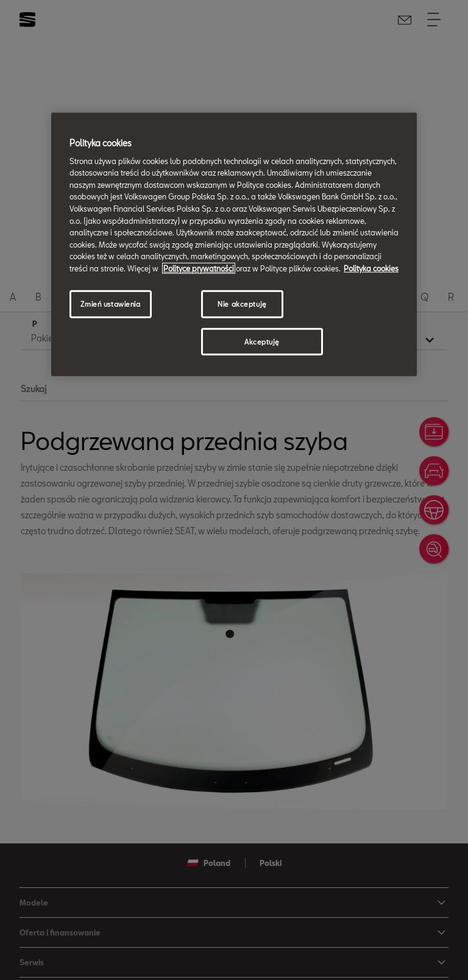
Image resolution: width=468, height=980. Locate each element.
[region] (234, 245)
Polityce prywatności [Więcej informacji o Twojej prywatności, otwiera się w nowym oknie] (199, 268)
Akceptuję (262, 341)
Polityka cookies (371, 268)
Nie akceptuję (242, 303)
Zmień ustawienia (110, 303)
